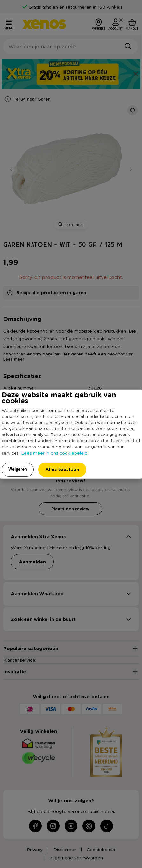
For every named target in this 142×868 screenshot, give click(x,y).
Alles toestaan (62, 469)
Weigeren (18, 469)
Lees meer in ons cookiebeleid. (55, 452)
